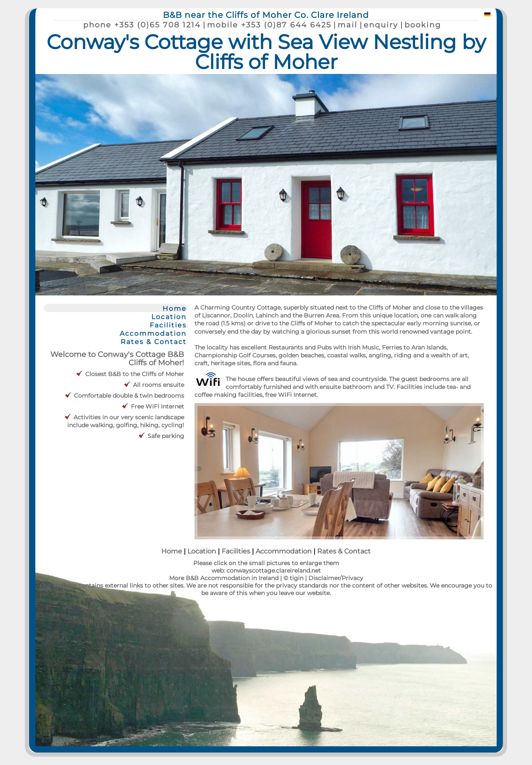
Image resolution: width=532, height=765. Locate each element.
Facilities (168, 325)
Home (175, 308)
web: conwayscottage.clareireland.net (266, 571)
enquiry (381, 25)
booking (423, 25)
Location (169, 317)
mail (347, 25)
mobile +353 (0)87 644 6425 (269, 25)
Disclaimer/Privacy (336, 578)
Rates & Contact (154, 342)
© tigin (293, 578)
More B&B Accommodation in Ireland (224, 578)
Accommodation (153, 333)
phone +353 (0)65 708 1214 (142, 25)
